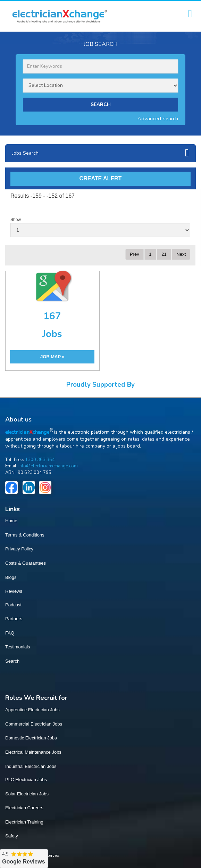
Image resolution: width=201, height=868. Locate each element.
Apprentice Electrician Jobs (32, 710)
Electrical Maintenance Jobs (33, 752)
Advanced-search (158, 118)
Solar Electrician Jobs (27, 794)
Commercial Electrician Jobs (34, 724)
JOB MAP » (52, 357)
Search (12, 661)
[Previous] (135, 255)
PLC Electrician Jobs (26, 780)
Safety (12, 836)
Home (11, 521)
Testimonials (18, 647)
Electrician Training (24, 822)
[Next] (181, 255)
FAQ (10, 633)
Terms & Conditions (25, 535)
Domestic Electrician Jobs (31, 738)
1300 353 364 (40, 460)
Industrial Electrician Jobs (31, 766)
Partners (14, 619)
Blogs (11, 577)
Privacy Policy (19, 549)
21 (164, 254)
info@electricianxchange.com (48, 466)
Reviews (14, 591)
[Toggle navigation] (190, 14)
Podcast (13, 605)
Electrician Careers (24, 808)
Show (16, 220)
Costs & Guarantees (26, 563)
